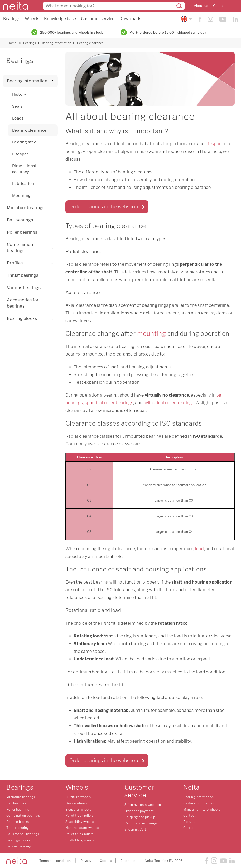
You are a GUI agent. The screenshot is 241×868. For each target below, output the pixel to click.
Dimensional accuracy (24, 169)
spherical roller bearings (109, 403)
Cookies (106, 861)
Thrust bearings (23, 275)
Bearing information (56, 43)
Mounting (21, 196)
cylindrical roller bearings (169, 403)
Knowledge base (60, 19)
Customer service (98, 19)
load (200, 549)
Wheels (32, 19)
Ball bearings (20, 220)
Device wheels (76, 803)
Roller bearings (22, 232)
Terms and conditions (56, 861)
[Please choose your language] (186, 19)
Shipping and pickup (140, 817)
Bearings (12, 19)
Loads (18, 118)
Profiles (31, 263)
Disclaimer (128, 861)
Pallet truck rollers (80, 816)
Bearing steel (25, 142)
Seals (17, 106)
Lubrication (23, 184)
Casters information (198, 803)
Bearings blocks (18, 840)
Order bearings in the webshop (104, 207)
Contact (219, 6)
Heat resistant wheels (82, 828)
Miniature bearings (26, 208)
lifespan (213, 144)
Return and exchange (141, 823)
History (19, 94)
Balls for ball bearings (23, 834)
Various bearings (24, 288)
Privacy (86, 861)
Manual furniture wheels (202, 809)
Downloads (130, 19)
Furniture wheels (78, 797)
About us (201, 6)
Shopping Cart (135, 829)
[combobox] (114, 6)
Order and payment (139, 811)
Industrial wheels (78, 809)
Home (12, 43)
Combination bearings (32, 248)
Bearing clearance (90, 43)
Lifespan (21, 154)
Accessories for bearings (23, 303)
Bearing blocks (31, 318)
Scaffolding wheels (80, 822)
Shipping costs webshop (143, 805)
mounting (151, 334)
